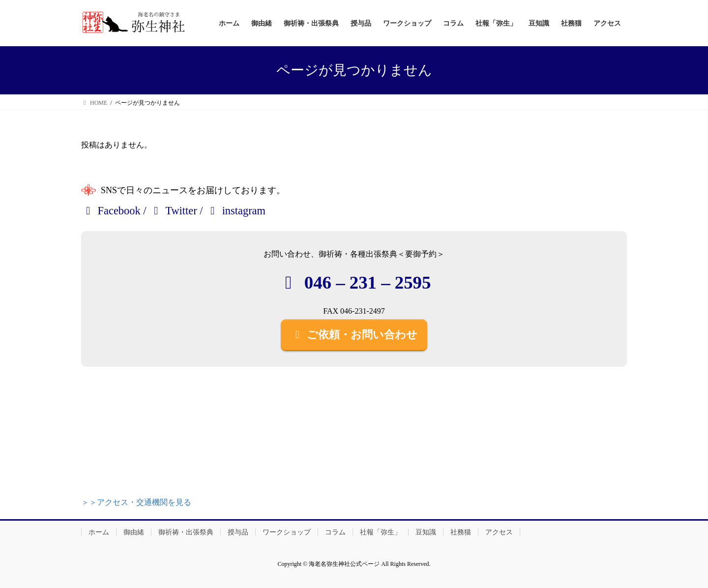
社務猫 (461, 532)
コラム (335, 532)
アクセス (499, 532)
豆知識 (426, 532)
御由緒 (134, 532)
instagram (236, 211)
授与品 (238, 532)
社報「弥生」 (381, 532)
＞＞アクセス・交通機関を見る (136, 502)
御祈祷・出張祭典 (186, 532)
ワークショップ (287, 532)
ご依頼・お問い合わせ (354, 335)
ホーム (99, 532)
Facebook (111, 211)
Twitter (173, 211)
